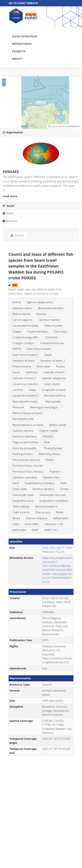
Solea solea (20, 489)
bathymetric (61, 518)
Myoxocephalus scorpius (28, 425)
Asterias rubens (22, 308)
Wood (16, 518)
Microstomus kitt (23, 419)
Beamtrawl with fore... (51, 308)
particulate (19, 530)
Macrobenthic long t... (26, 401)
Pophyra (54, 471)
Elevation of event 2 (53, 361)
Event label (44, 366)
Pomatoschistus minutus (28, 471)
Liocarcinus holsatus (25, 384)
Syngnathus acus (23, 501)
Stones (64, 489)
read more (10, 196)
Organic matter (49, 431)
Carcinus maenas (49, 320)
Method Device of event (27, 413)
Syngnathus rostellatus (54, 501)
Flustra (60, 366)
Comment (52, 337)
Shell (63, 483)
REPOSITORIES (22, 44)
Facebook (10, 221)
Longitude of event (54, 390)
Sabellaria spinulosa (25, 477)
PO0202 (48, 436)
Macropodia (53, 401)
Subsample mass (23, 495)
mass (16, 524)
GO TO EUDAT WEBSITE (23, 3)
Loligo (32, 390)
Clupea (17, 331)
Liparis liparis (52, 384)
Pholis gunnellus (23, 454)
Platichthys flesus (49, 454)
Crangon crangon (23, 343)
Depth (48, 355)
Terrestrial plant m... (47, 506)
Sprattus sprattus (43, 489)
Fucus (16, 372)
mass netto (32, 524)
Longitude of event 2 (25, 395)
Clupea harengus (38, 331)
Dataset (17, 71)
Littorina (18, 390)
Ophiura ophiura (23, 431)
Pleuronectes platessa (26, 460)
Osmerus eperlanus (25, 436)
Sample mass (51, 477)
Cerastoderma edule (25, 325)
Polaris (50, 460)
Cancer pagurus (22, 320)
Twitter (8, 213)
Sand (16, 483)
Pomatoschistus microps (28, 465)
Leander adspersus (54, 378)
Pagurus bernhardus (25, 442)
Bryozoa (41, 314)
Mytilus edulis (58, 425)
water (35, 530)
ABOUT (18, 59)
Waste (60, 512)
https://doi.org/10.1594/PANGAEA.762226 (57, 550)
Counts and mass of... (45, 71)
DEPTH (17, 349)
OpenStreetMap (59, 126)
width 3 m (51, 530)
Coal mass (60, 331)
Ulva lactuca (42, 512)
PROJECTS (19, 51)
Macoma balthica (55, 395)
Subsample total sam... (54, 495)
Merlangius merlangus (44, 407)
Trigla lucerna (21, 512)
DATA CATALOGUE (25, 36)
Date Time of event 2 (25, 355)
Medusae (18, 407)
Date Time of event (39, 349)
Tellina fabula (21, 506)
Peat (47, 442)
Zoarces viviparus (37, 518)
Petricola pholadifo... (25, 448)
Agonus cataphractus (40, 302)
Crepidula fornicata (52, 343)
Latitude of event (54, 372)
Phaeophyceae (53, 448)
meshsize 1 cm (54, 524)
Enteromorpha (22, 366)
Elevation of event (24, 361)
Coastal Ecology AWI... (26, 337)
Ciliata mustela (53, 325)
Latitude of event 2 (24, 378)
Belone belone (22, 314)
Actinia (17, 302)
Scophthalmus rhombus (40, 483)
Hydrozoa (32, 372)
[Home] (4, 71)
